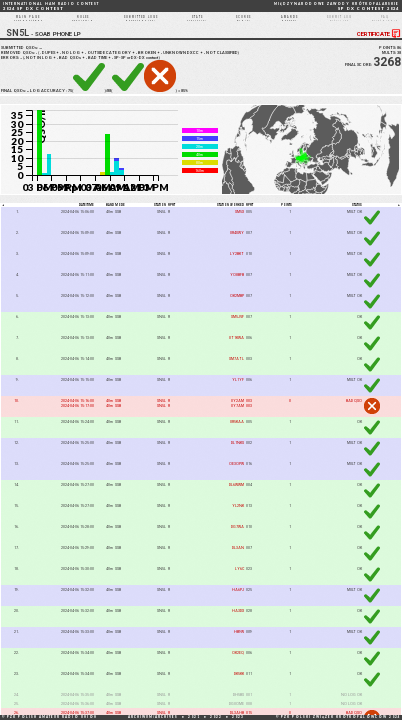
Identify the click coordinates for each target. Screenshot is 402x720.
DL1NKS (237, 452)
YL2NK (238, 515)
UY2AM (237, 410)
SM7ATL (236, 368)
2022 (216, 717)
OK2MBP (237, 305)
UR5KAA (237, 431)
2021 (194, 717)
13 (22, 66)
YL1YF (238, 389)
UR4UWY (237, 242)
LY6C (239, 578)
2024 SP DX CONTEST (51, 6)
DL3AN (238, 557)
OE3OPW (236, 473)
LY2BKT (237, 263)
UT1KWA (236, 347)
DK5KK (239, 683)
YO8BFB (237, 284)
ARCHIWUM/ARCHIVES (153, 717)
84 (29, 99)
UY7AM (237, 415)
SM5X (239, 221)
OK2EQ (238, 662)
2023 (238, 717)
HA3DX (238, 620)
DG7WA (237, 536)
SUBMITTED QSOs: (23, 56)
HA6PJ (238, 599)
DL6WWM (236, 494)
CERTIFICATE (379, 43)
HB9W (239, 641)
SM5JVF (237, 326)
